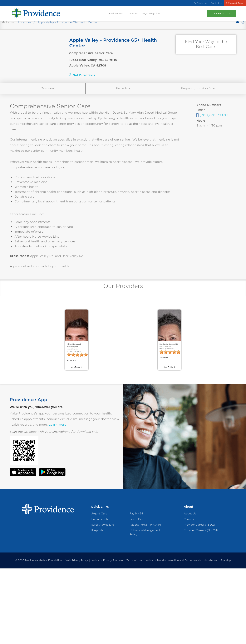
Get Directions (82, 96)
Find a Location (101, 595)
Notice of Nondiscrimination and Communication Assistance (181, 636)
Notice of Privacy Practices (107, 636)
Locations (127, 18)
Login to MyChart (153, 18)
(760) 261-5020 (214, 136)
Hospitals (97, 606)
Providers (123, 109)
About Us (190, 589)
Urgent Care (99, 589)
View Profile (74, 439)
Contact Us (203, 5)
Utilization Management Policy (145, 608)
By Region (180, 5)
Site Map (226, 636)
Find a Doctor (103, 18)
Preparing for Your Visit (198, 109)
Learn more (58, 500)
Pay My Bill (136, 589)
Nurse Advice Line (103, 600)
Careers (189, 595)
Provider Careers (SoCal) (200, 600)
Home (8, 43)
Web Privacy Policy (77, 636)
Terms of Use (134, 636)
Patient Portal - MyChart (145, 600)
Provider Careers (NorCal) (201, 606)
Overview (48, 109)
